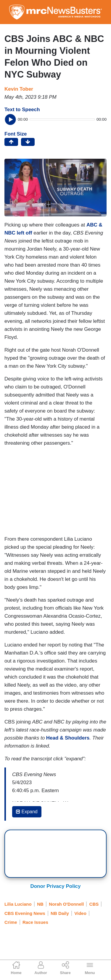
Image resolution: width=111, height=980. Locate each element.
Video (80, 913)
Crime (11, 922)
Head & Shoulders (68, 738)
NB (40, 904)
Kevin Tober (19, 89)
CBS (94, 904)
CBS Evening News (25, 913)
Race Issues (35, 922)
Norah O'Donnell (66, 904)
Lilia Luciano (18, 904)
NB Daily (60, 913)
